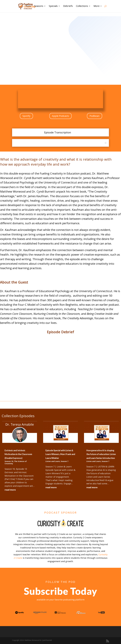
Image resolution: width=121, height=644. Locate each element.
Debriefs (68, 7)
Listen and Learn (53, 461)
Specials (53, 7)
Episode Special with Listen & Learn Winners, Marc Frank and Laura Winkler (60, 454)
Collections (82, 7)
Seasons (39, 7)
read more (10, 490)
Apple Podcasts (60, 116)
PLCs (28, 7)
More (97, 7)
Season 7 (65, 461)
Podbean (95, 116)
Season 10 (9, 461)
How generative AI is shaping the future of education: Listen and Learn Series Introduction (101, 454)
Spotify (26, 116)
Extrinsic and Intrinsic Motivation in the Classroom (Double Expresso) (18, 454)
